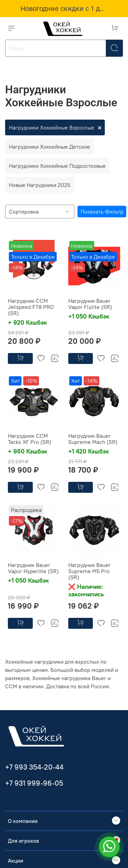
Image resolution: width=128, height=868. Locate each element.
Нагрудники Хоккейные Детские (49, 147)
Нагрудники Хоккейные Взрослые (52, 127)
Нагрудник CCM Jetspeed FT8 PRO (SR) (31, 307)
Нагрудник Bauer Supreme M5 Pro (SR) (89, 571)
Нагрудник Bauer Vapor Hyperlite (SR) (33, 568)
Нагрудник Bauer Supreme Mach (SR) (93, 439)
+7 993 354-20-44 (34, 767)
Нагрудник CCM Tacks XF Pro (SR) (30, 439)
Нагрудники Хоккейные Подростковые (57, 166)
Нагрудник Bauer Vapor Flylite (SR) (90, 304)
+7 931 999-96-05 (34, 783)
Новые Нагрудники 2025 (40, 185)
